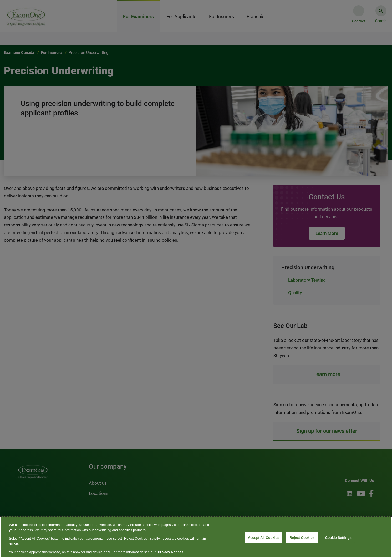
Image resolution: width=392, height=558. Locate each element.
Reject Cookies (302, 538)
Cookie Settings (338, 538)
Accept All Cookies (264, 538)
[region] (196, 537)
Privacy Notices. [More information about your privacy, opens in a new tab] (171, 552)
